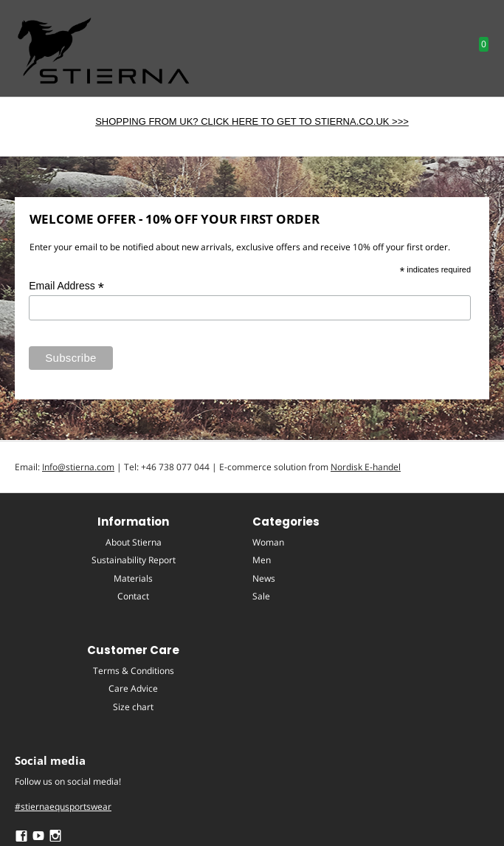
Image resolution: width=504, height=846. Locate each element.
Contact (133, 596)
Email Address (66, 286)
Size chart (133, 707)
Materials (133, 578)
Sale (261, 596)
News (264, 578)
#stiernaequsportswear (63, 807)
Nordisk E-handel (366, 467)
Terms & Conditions (134, 671)
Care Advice (133, 688)
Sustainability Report (134, 560)
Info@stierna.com (78, 467)
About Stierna (134, 542)
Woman (268, 542)
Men (262, 560)
